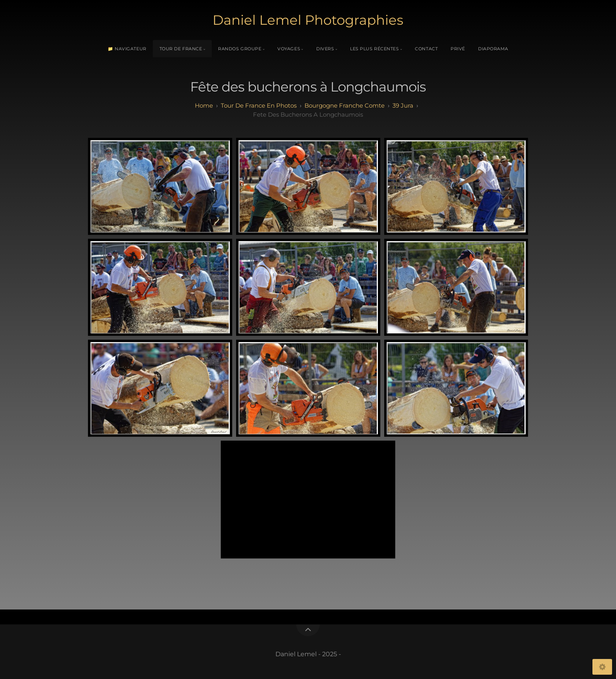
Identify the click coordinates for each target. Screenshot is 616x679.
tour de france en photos (259, 105)
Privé (458, 49)
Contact (426, 49)
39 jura (403, 105)
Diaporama (493, 49)
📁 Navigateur (127, 49)
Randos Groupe (240, 49)
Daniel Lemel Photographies (308, 20)
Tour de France (181, 49)
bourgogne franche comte (345, 105)
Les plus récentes (374, 49)
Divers (325, 49)
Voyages (289, 49)
